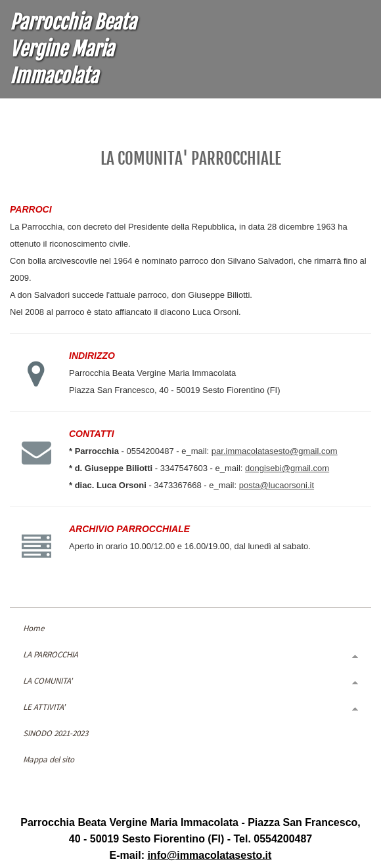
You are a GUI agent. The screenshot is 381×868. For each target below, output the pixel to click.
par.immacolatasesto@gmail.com (275, 451)
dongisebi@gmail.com (287, 468)
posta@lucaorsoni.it (277, 485)
